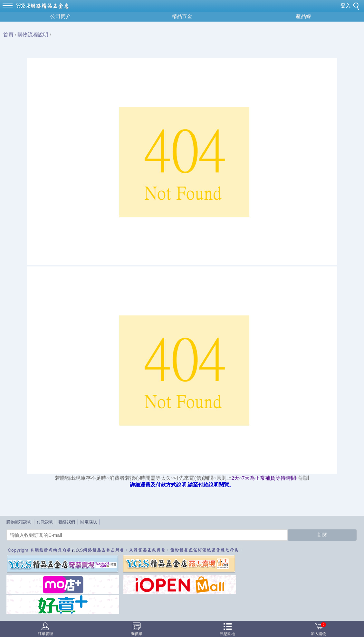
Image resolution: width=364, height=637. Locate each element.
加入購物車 (319, 630)
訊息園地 (227, 634)
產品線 (303, 16)
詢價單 (137, 634)
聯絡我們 (67, 522)
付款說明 (45, 522)
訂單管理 (45, 634)
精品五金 (182, 16)
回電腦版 (89, 522)
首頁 (8, 35)
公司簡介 (61, 16)
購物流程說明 (33, 35)
